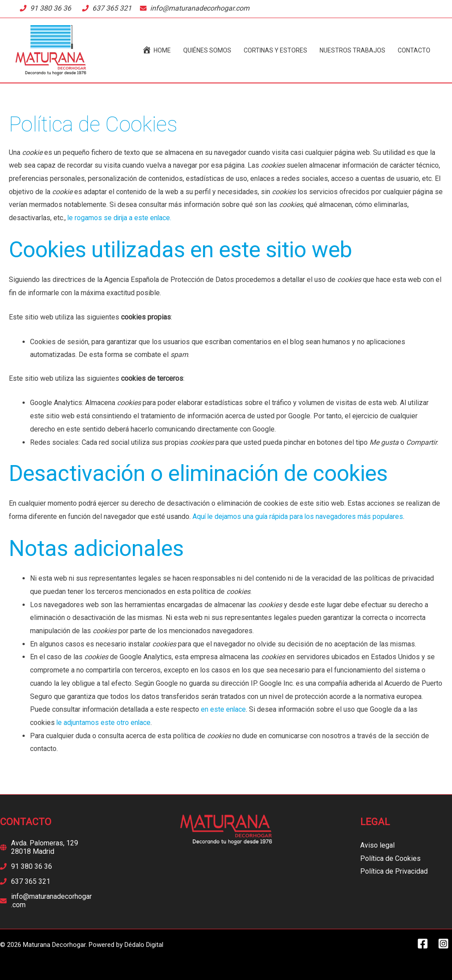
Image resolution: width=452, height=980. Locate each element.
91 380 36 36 (51, 8)
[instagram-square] (445, 944)
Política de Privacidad (394, 871)
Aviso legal (377, 845)
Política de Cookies (390, 858)
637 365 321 (112, 8)
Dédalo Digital (144, 945)
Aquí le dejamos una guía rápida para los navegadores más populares (299, 516)
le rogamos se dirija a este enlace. (120, 218)
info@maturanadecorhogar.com (200, 8)
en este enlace (224, 709)
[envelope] (46, 901)
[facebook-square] (427, 944)
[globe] (46, 847)
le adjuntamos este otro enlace (104, 723)
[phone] (26, 866)
